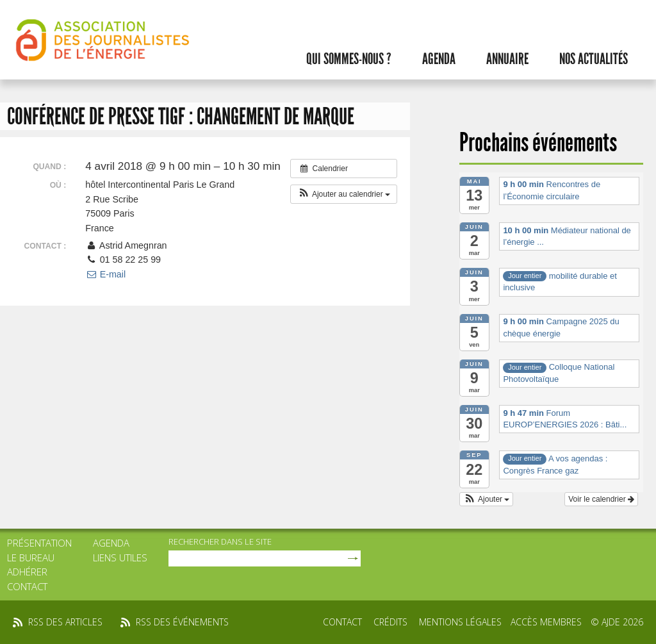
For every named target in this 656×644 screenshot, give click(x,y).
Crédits (390, 622)
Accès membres (546, 622)
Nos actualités (594, 59)
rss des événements (182, 622)
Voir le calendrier (601, 499)
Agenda (439, 59)
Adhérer (27, 572)
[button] (344, 194)
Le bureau (31, 557)
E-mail (105, 274)
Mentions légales (460, 622)
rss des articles (65, 622)
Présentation (39, 543)
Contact (27, 586)
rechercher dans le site (220, 541)
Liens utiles (120, 557)
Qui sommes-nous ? (349, 59)
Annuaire (507, 59)
